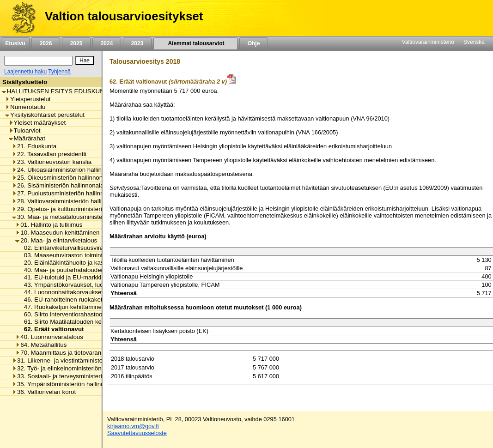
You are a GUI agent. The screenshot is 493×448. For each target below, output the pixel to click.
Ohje (254, 43)
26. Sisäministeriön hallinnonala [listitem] (58, 185)
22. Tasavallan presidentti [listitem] (49, 154)
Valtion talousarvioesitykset (124, 16)
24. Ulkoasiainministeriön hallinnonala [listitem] (66, 170)
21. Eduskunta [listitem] (34, 146)
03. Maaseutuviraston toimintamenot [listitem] (71, 255)
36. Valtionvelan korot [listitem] (44, 392)
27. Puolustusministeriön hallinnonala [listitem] (65, 193)
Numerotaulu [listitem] (25, 107)
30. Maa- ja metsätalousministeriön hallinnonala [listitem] (80, 217)
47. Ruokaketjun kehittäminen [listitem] (62, 307)
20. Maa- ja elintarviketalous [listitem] (56, 240)
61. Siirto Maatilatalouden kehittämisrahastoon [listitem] (85, 322)
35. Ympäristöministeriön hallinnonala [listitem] (66, 384)
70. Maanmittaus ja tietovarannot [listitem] (62, 353)
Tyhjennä (59, 72)
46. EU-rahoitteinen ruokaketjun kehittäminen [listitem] (83, 300)
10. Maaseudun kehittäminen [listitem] (57, 233)
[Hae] (85, 61)
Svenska (474, 42)
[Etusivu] (20, 18)
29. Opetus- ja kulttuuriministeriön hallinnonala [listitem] (78, 209)
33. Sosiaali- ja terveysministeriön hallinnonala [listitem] (78, 376)
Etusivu (15, 43)
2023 (137, 43)
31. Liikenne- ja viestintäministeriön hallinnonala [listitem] (80, 360)
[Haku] (38, 61)
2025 (76, 43)
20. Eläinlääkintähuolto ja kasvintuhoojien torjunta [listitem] (89, 263)
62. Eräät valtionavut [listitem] (52, 329)
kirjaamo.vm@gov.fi (133, 426)
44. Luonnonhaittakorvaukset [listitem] (61, 292)
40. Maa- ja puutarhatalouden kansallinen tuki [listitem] (84, 270)
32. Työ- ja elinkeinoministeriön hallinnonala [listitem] (74, 368)
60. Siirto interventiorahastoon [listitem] (62, 314)
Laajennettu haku (25, 72)
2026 (46, 43)
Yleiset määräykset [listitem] (37, 123)
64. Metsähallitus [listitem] (41, 345)
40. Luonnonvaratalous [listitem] (49, 337)
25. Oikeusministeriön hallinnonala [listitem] (61, 178)
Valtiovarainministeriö (428, 42)
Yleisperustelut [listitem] (28, 99)
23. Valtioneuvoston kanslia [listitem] (52, 162)
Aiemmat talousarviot (195, 43)
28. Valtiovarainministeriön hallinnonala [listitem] (68, 201)
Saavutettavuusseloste (137, 433)
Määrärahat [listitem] (27, 138)
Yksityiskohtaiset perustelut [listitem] (45, 115)
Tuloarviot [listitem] (25, 130)
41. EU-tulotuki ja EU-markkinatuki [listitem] (68, 277)
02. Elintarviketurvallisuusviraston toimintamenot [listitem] (87, 248)
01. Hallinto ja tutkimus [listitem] (49, 225)
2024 (107, 43)
